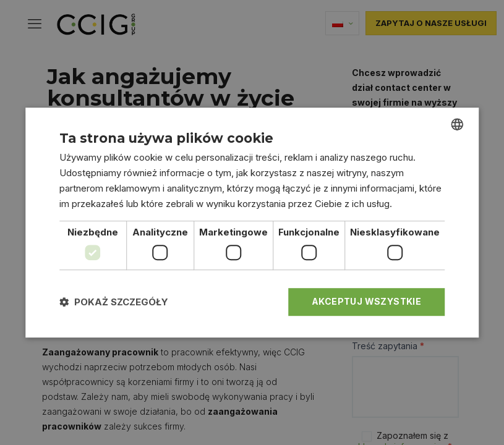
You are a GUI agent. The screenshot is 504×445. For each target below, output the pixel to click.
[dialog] (252, 222)
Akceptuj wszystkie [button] (366, 301)
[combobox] (457, 124)
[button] (114, 302)
